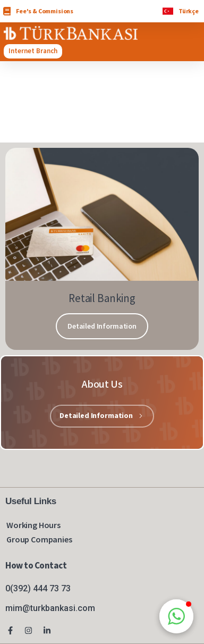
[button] (176, 616)
